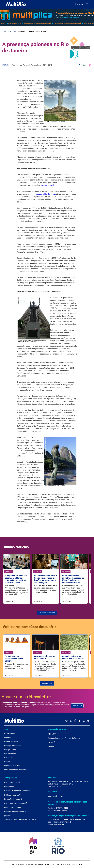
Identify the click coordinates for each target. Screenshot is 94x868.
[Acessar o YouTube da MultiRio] (67, 721)
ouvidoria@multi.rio (56, 796)
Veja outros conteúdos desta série (29, 627)
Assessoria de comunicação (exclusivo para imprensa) (68, 803)
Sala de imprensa (11, 742)
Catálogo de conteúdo (13, 746)
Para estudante (10, 754)
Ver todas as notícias (47, 613)
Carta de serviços (12, 782)
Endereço (52, 778)
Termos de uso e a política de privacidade (20, 820)
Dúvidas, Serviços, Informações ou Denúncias (68, 816)
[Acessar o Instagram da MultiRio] (71, 721)
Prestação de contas (13, 799)
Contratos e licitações (14, 807)
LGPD (8, 816)
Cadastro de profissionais (15, 812)
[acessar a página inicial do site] (16, 4)
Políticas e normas (13, 795)
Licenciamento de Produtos (16, 770)
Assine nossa (26, 697)
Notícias (13, 31)
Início (6, 31)
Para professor (10, 750)
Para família (9, 758)
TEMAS (52, 746)
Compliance (10, 787)
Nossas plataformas (57, 729)
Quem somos (9, 734)
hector (52, 742)
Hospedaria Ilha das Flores (45, 194)
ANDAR (52, 734)
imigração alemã (47, 185)
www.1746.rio (59, 824)
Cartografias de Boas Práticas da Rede (64, 738)
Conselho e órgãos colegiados (17, 791)
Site (6, 729)
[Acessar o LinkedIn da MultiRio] (88, 721)
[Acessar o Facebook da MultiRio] (80, 721)
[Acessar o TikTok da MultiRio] (75, 721)
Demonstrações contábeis (16, 803)
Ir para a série (47, 683)
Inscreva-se (77, 706)
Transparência (11, 778)
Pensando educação (12, 765)
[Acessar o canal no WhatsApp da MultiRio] (84, 721)
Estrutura (8, 738)
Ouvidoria (52, 791)
